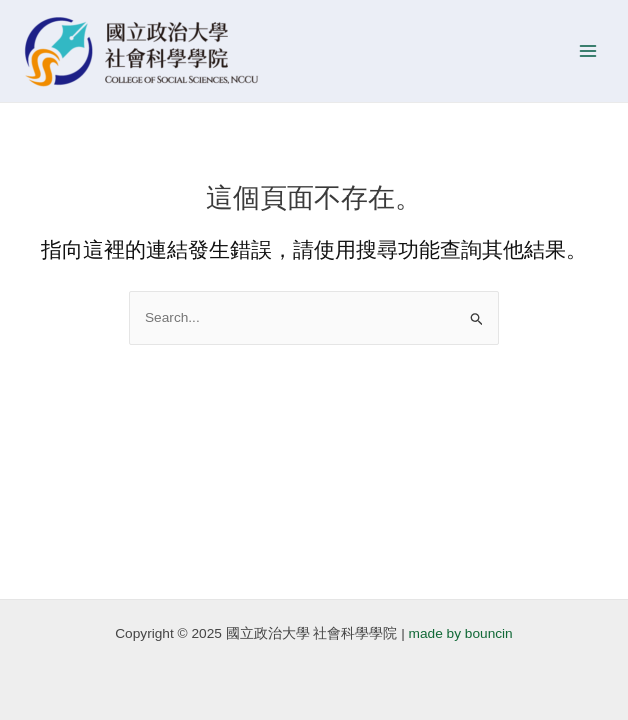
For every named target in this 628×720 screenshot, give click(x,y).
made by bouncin (461, 633)
